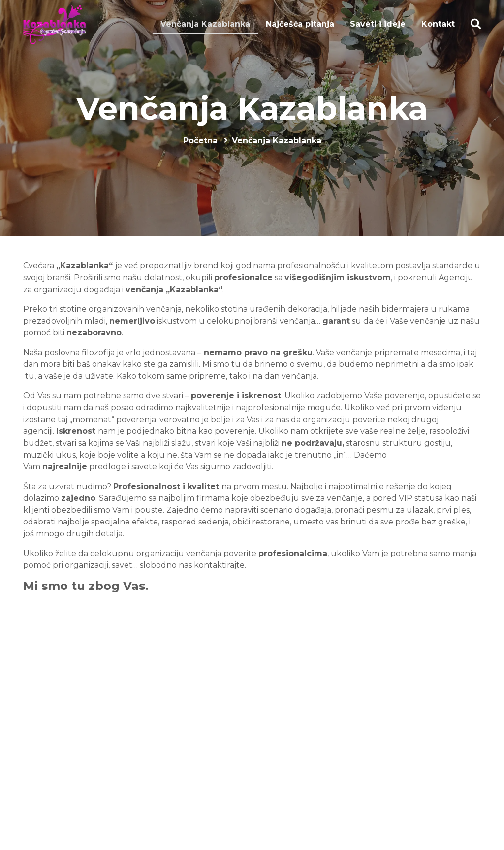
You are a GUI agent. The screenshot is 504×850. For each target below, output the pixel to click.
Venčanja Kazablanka (252, 108)
